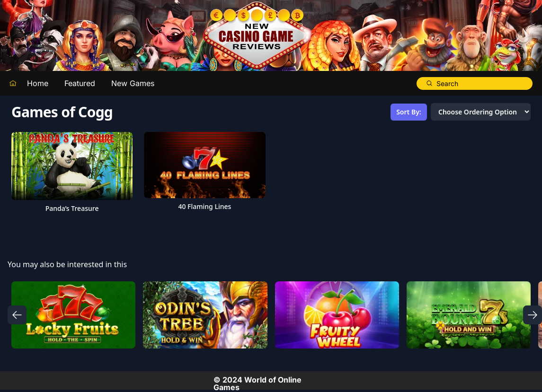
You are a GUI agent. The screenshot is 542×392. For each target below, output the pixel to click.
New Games (133, 83)
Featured (80, 83)
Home (38, 83)
